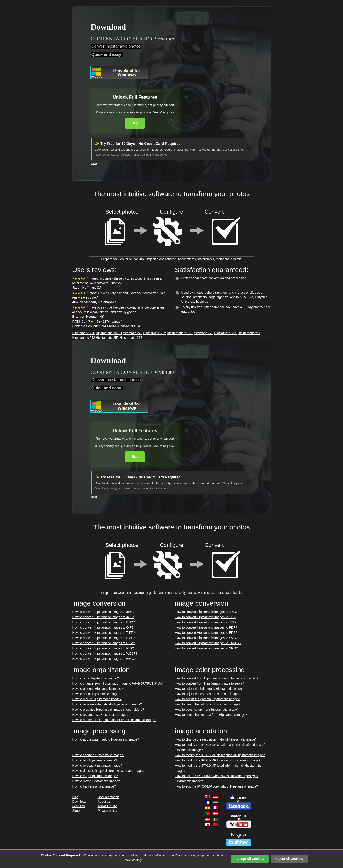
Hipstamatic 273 (131, 338)
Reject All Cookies (289, 859)
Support (78, 811)
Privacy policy (107, 811)
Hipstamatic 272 (131, 333)
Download (79, 802)
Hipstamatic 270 (202, 333)
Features (79, 806)
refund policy (166, 112)
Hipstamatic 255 (107, 338)
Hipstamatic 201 (225, 333)
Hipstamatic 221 (249, 333)
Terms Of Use (107, 806)
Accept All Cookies (250, 859)
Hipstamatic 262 (154, 333)
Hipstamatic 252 (84, 338)
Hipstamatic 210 (178, 333)
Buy (135, 123)
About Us (104, 802)
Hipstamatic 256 (84, 333)
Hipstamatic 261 (107, 333)
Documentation (108, 797)
